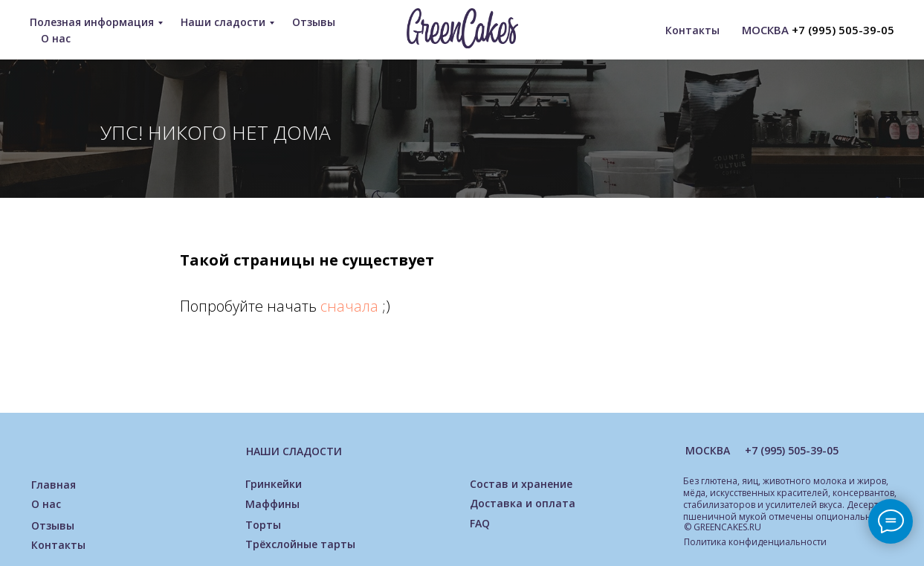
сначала (351, 306)
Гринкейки (274, 484)
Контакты (692, 30)
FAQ (480, 523)
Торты (263, 525)
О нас (56, 38)
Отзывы (314, 22)
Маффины (272, 504)
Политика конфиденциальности (755, 542)
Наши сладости (223, 22)
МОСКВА (708, 450)
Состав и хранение (521, 484)
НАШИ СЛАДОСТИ (294, 451)
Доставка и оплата (523, 503)
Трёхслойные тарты (300, 544)
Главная (54, 485)
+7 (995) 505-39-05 (843, 30)
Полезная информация (92, 22)
